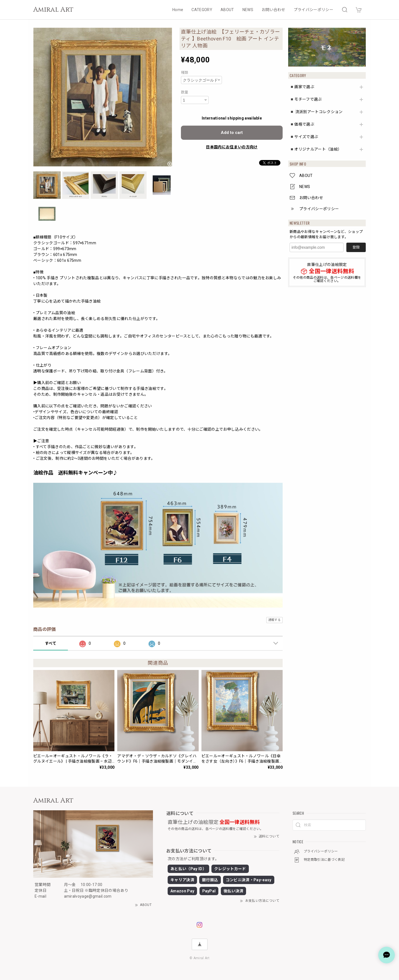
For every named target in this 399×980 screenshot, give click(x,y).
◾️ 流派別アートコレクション (316, 112)
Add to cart (232, 133)
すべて (51, 643)
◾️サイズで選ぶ (304, 137)
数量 (185, 92)
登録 (356, 247)
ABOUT (227, 10)
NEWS (248, 10)
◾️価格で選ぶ (302, 124)
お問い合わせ (273, 10)
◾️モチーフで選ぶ (306, 99)
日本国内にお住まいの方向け (232, 147)
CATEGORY (202, 10)
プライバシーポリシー (314, 10)
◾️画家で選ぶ (302, 87)
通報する (274, 620)
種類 (185, 73)
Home (178, 10)
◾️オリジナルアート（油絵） (316, 149)
